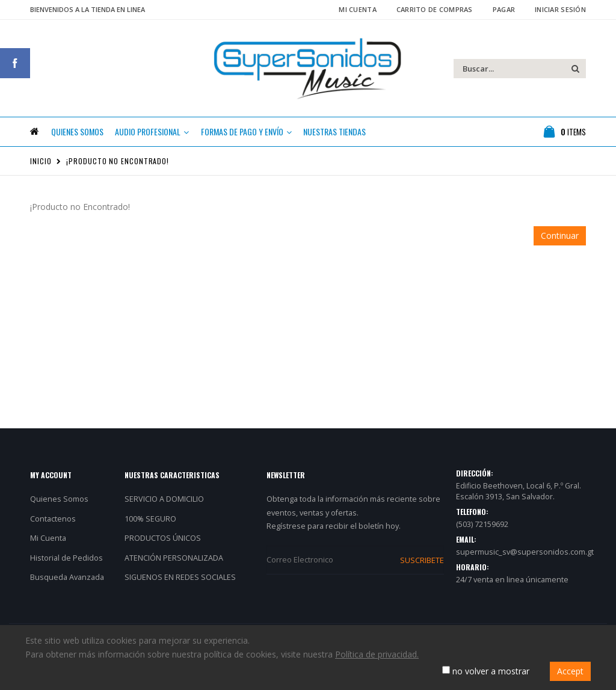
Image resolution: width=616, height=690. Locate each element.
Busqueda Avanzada (67, 582)
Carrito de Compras (435, 9)
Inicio (41, 166)
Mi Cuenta (357, 9)
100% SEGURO (150, 523)
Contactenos (53, 523)
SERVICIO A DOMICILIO (164, 504)
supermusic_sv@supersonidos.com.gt (525, 557)
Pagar (504, 9)
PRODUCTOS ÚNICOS (163, 543)
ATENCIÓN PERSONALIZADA (174, 563)
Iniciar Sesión (560, 9)
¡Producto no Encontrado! (118, 166)
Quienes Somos (59, 504)
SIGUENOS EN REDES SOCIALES (180, 582)
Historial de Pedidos (66, 563)
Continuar (560, 240)
